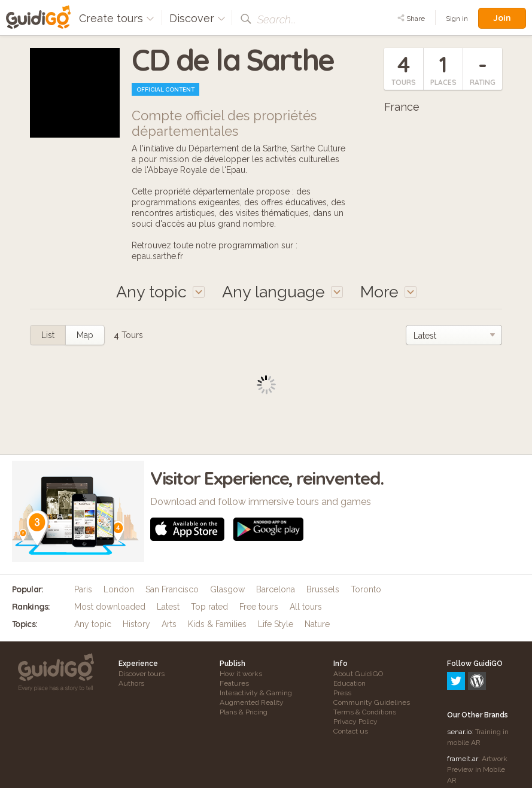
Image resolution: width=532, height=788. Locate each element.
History (136, 624)
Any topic (93, 624)
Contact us (351, 731)
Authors (131, 683)
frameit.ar (463, 707)
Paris (83, 589)
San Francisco (172, 589)
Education (349, 683)
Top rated (209, 607)
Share (411, 19)
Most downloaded (110, 607)
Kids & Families (217, 624)
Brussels (323, 589)
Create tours (117, 18)
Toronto (366, 589)
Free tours (259, 607)
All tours (306, 607)
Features (234, 683)
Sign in (457, 19)
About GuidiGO (358, 674)
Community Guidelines (372, 702)
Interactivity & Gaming (256, 693)
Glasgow (227, 589)
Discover (197, 18)
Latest (168, 607)
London (119, 589)
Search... (277, 19)
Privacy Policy (355, 722)
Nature (317, 624)
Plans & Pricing (244, 712)
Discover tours (142, 674)
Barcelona (276, 589)
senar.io (459, 680)
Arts (169, 624)
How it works (241, 674)
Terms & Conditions (365, 712)
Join (502, 18)
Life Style (276, 624)
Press (342, 693)
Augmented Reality (252, 702)
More (388, 292)
